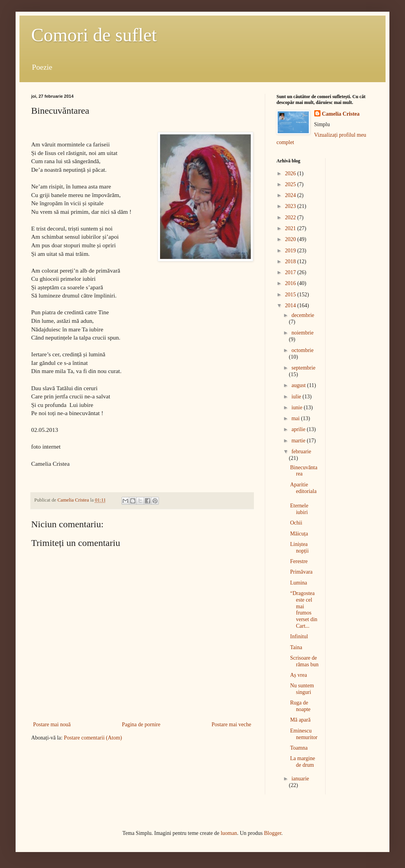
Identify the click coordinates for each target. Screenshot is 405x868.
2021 (291, 228)
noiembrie (302, 333)
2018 (291, 261)
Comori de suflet (94, 35)
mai (296, 418)
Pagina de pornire (141, 725)
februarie (301, 452)
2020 (291, 239)
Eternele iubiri (299, 509)
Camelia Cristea (341, 114)
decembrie (303, 315)
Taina (296, 647)
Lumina (299, 583)
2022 (291, 217)
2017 (291, 272)
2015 (291, 295)
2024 (291, 195)
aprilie (299, 429)
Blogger (273, 833)
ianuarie (300, 779)
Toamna (299, 748)
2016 (291, 283)
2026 (291, 173)
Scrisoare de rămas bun (304, 661)
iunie (298, 408)
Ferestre (299, 561)
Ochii (296, 523)
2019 (291, 251)
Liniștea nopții (299, 548)
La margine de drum (303, 762)
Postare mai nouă (52, 725)
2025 (291, 184)
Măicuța (299, 534)
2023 (291, 206)
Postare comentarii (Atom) (93, 738)
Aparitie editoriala (303, 488)
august (299, 385)
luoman (229, 833)
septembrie (303, 368)
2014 (291, 305)
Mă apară (300, 720)
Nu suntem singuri (302, 689)
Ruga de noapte (300, 706)
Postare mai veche (231, 725)
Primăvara (301, 572)
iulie (297, 397)
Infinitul (299, 636)
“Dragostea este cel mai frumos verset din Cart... (304, 610)
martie (299, 441)
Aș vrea (298, 675)
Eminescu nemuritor (304, 734)
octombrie (302, 350)
